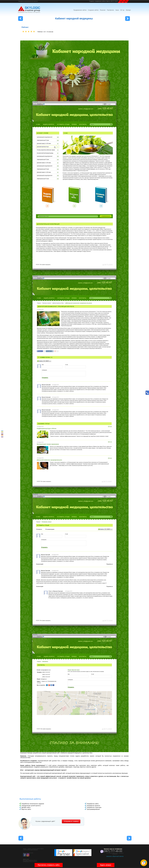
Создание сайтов (93, 10)
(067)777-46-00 (114, 1)
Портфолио (110, 10)
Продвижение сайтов (80, 10)
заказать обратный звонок (115, 856)
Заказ (117, 10)
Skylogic (128, 10)
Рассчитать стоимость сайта (49, 865)
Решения (103, 10)
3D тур (122, 10)
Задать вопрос (106, 865)
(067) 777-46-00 (113, 851)
